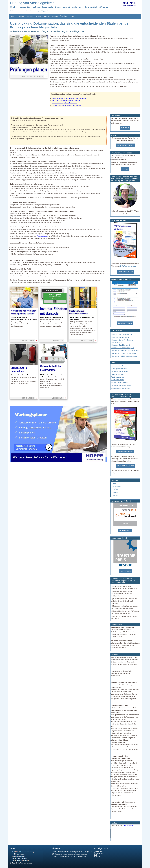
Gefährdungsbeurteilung (120, 383)
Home (12, 16)
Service (115, 492)
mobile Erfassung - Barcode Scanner (64, 103)
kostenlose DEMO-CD (125, 272)
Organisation (117, 486)
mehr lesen (28, 341)
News (73, 16)
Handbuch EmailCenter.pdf (121, 345)
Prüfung (115, 489)
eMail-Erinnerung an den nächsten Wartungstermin (69, 98)
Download (21, 16)
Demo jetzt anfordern (32, 77)
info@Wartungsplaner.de (128, 266)
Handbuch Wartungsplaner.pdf (122, 334)
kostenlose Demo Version (125, 466)
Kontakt (39, 16)
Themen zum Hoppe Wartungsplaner (124, 353)
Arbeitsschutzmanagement (120, 388)
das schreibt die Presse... (125, 145)
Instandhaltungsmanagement (121, 385)
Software (116, 495)
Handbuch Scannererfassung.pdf (123, 348)
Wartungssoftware (118, 380)
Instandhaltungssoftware (120, 371)
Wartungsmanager (118, 374)
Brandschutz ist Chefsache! (20, 375)
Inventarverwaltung (51, 16)
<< (123, 169)
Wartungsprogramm (118, 377)
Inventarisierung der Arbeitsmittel (52, 318)
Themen (97, 857)
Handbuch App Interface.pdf (121, 337)
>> (127, 169)
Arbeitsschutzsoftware (119, 366)
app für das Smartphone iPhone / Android (66, 101)
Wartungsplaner (43, 236)
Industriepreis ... (125, 571)
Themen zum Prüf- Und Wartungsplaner (125, 351)
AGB (96, 855)
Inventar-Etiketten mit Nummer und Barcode (67, 105)
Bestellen (30, 16)
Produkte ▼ (64, 16)
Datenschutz (98, 853)
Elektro (115, 483)
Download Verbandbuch (125, 452)
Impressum (98, 851)
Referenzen (125, 128)
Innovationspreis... (125, 530)
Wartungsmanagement (119, 369)
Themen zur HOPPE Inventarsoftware (124, 356)
